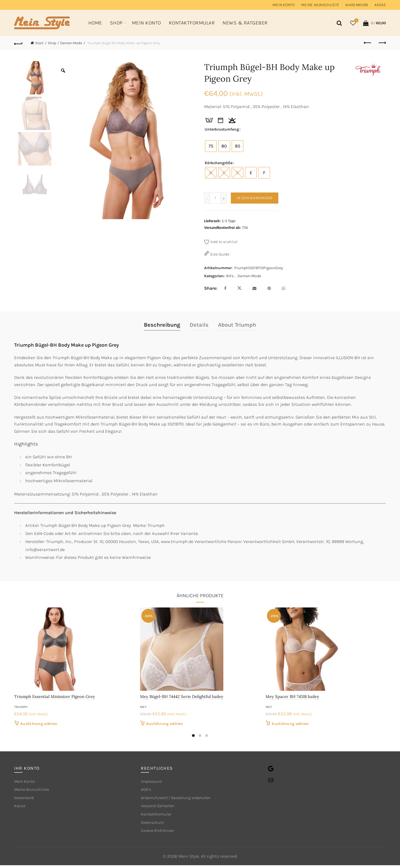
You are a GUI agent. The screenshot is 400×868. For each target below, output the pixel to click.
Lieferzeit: (212, 221)
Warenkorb (357, 5)
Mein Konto (284, 5)
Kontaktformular (192, 23)
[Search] (338, 23)
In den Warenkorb (255, 198)
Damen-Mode (71, 43)
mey (143, 707)
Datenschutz (154, 825)
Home (95, 23)
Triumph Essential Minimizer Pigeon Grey (55, 696)
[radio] (211, 146)
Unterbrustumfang (222, 129)
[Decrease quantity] (207, 198)
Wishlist (356, 21)
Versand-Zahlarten (160, 808)
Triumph (21, 707)
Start (39, 43)
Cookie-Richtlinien (160, 833)
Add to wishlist (224, 242)
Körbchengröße (219, 163)
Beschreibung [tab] (162, 325)
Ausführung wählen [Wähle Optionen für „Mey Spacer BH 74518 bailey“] (290, 724)
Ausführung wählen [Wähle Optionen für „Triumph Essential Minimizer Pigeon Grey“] (39, 724)
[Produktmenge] (215, 198)
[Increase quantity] (224, 198)
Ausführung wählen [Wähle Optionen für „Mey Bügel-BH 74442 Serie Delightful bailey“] (165, 724)
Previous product (368, 43)
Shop (116, 23)
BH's (230, 276)
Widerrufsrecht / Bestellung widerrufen (180, 799)
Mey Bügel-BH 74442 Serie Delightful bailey (182, 696)
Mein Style (189, 859)
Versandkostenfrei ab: (223, 227)
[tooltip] (209, 120)
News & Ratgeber (245, 23)
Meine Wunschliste (320, 5)
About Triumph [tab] (237, 325)
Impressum (152, 782)
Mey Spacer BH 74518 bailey (292, 696)
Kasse (380, 5)
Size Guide (219, 254)
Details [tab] (199, 325)
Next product (382, 43)
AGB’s (146, 790)
